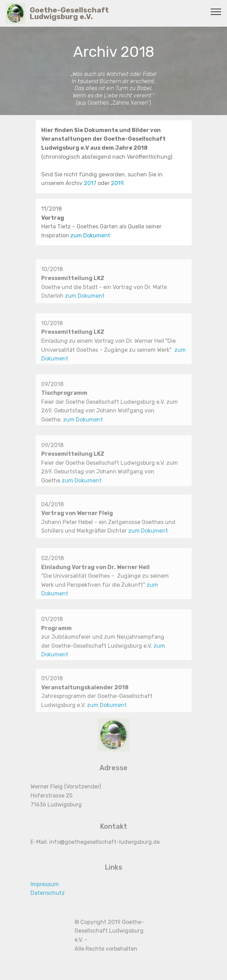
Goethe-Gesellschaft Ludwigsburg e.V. (69, 13)
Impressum (45, 890)
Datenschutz (48, 899)
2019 (117, 183)
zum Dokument (90, 235)
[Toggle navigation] (216, 11)
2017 (91, 183)
